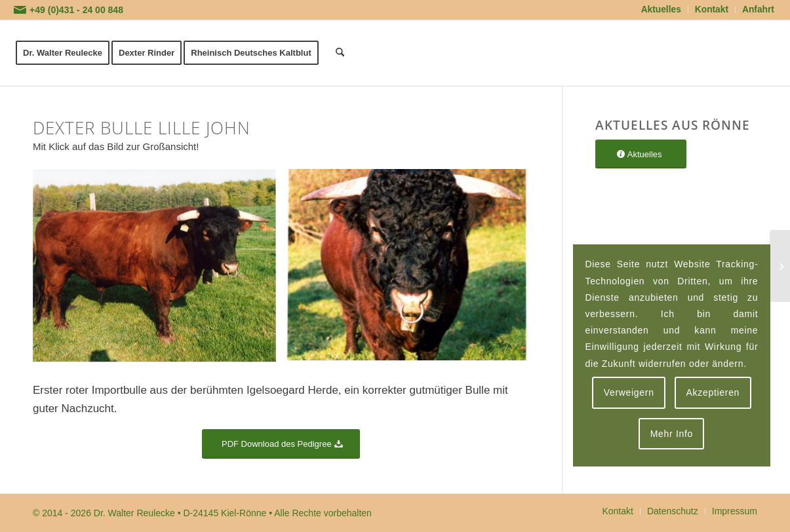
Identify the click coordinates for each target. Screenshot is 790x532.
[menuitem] (662, 10)
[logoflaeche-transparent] (665, 53)
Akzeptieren (713, 392)
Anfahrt (758, 9)
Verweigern (629, 392)
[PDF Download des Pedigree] (281, 444)
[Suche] (340, 53)
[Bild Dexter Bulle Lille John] (159, 271)
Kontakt (712, 9)
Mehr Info (672, 434)
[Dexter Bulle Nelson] (780, 266)
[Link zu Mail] (20, 10)
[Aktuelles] (641, 154)
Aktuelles (661, 9)
